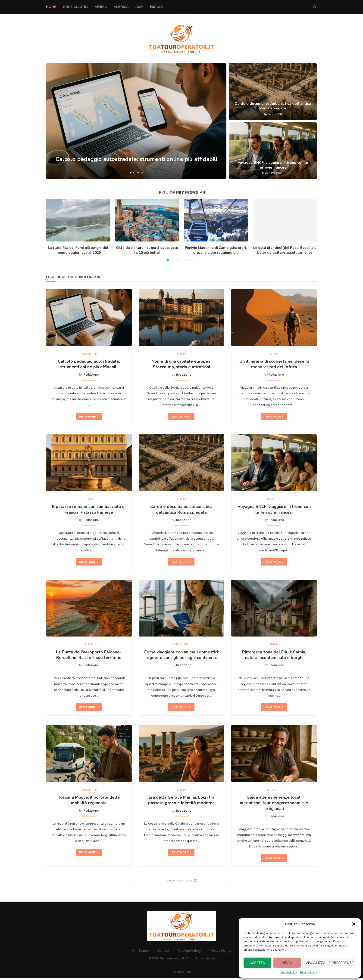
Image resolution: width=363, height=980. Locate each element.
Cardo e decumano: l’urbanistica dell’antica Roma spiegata (273, 106)
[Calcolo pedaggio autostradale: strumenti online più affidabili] (136, 121)
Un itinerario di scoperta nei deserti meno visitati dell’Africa (274, 365)
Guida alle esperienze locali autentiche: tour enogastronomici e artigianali (274, 805)
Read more (89, 417)
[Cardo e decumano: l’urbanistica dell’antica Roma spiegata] (273, 92)
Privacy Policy (308, 972)
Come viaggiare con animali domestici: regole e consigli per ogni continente (181, 656)
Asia (139, 7)
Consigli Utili (75, 7)
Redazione (91, 375)
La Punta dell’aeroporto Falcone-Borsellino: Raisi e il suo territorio (89, 656)
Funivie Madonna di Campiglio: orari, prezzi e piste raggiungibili (216, 250)
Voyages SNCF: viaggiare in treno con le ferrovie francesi (273, 165)
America (121, 7)
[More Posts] (181, 883)
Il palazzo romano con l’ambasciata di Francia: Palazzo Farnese (89, 510)
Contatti (164, 953)
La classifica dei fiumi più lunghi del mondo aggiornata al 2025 (78, 250)
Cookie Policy (289, 972)
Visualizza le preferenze (330, 963)
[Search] (315, 7)
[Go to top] (182, 974)
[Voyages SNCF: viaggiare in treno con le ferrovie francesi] (273, 151)
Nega (287, 963)
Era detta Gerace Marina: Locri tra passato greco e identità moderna (181, 802)
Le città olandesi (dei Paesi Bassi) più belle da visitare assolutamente (285, 250)
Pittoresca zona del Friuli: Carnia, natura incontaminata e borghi (274, 656)
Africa (101, 7)
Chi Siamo (141, 953)
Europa (157, 7)
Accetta (257, 963)
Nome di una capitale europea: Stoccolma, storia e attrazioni (181, 365)
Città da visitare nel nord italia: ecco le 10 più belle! (147, 250)
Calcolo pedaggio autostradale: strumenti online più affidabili (89, 365)
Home (51, 7)
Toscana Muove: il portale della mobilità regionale (89, 802)
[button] (354, 924)
